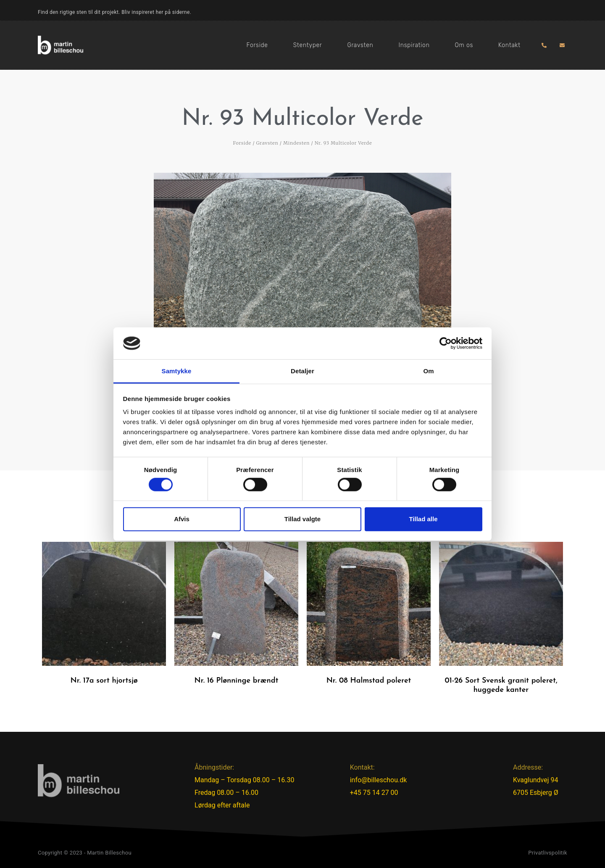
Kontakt (509, 45)
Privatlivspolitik (548, 853)
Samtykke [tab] (177, 371)
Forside (257, 45)
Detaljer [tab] (302, 371)
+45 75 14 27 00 (374, 793)
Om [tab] (428, 371)
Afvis (182, 519)
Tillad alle (423, 519)
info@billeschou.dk (379, 780)
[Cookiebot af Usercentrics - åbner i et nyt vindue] (446, 343)
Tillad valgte (302, 519)
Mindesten (296, 143)
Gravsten (360, 45)
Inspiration (414, 45)
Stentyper (308, 45)
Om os (464, 45)
